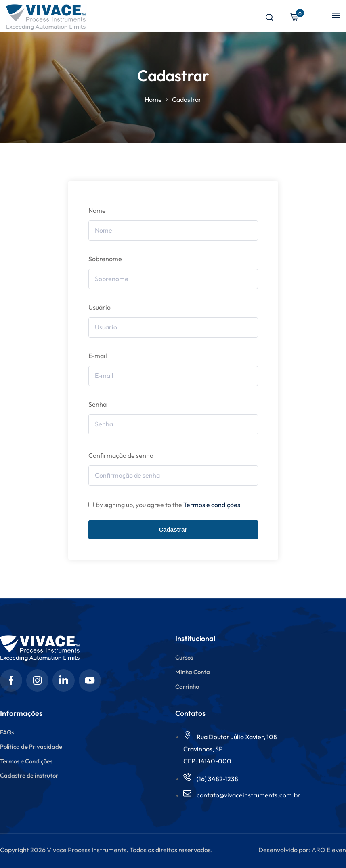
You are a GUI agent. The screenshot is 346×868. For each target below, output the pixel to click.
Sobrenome (105, 259)
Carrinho (187, 687)
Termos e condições (212, 505)
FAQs (7, 732)
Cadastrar (173, 529)
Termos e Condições (26, 761)
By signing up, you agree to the (168, 505)
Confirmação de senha (121, 455)
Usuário (100, 307)
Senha (98, 404)
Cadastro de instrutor (29, 775)
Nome (97, 210)
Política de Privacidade (31, 747)
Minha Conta (193, 672)
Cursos (184, 657)
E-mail (98, 356)
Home (153, 99)
